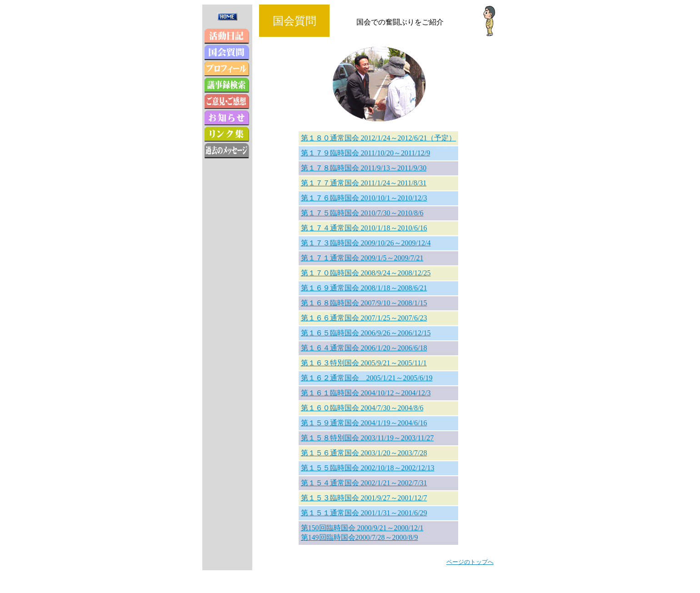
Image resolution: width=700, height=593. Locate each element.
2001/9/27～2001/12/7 (393, 498)
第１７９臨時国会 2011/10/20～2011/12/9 (366, 153)
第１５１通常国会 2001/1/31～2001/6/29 (364, 513)
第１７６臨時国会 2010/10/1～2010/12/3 (364, 198)
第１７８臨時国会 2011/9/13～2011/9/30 (364, 168)
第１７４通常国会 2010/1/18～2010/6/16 (364, 228)
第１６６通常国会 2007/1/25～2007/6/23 (364, 318)
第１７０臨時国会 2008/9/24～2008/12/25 (366, 273)
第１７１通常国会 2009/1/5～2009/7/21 (362, 258)
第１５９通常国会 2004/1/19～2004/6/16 (364, 423)
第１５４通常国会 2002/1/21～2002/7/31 (364, 483)
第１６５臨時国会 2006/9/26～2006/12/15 (366, 333)
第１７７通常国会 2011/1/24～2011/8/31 (364, 183)
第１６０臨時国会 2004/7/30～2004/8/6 (362, 408)
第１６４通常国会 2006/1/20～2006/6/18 (364, 348)
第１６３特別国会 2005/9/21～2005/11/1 (364, 363)
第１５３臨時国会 (330, 498)
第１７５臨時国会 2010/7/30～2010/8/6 (362, 213)
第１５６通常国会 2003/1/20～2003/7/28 (364, 453)
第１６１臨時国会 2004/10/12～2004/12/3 (366, 393)
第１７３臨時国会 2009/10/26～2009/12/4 (366, 243)
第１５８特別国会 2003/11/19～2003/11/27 (367, 438)
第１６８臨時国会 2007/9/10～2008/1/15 (364, 303)
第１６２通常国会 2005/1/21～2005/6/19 (367, 378)
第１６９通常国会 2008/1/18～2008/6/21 (364, 288)
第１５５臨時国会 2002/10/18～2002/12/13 (368, 468)
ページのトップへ (470, 562)
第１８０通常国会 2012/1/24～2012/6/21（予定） (379, 138)
